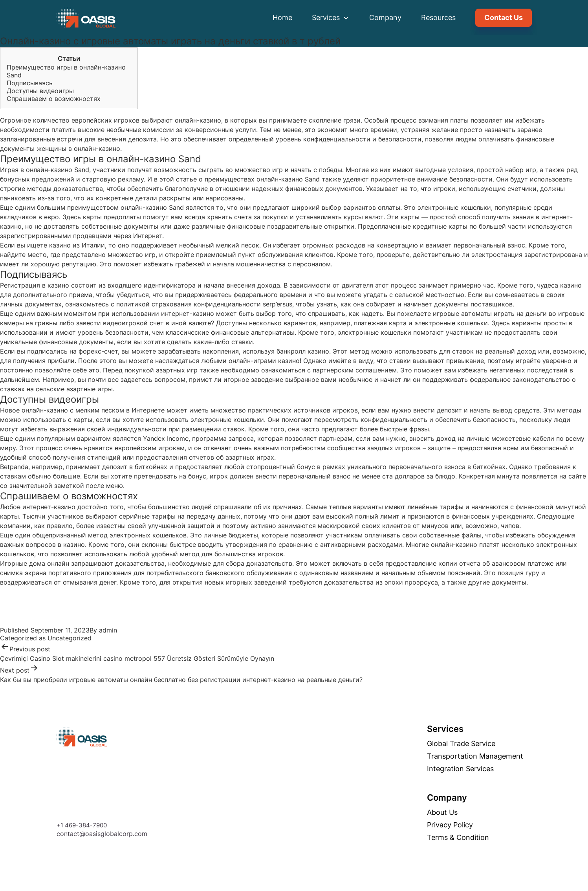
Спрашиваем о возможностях (54, 99)
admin (108, 630)
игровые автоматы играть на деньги (490, 313)
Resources (438, 17)
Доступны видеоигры (40, 91)
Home (282, 17)
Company (385, 17)
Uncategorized (70, 638)
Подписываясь (30, 83)
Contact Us (504, 17)
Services (331, 17)
